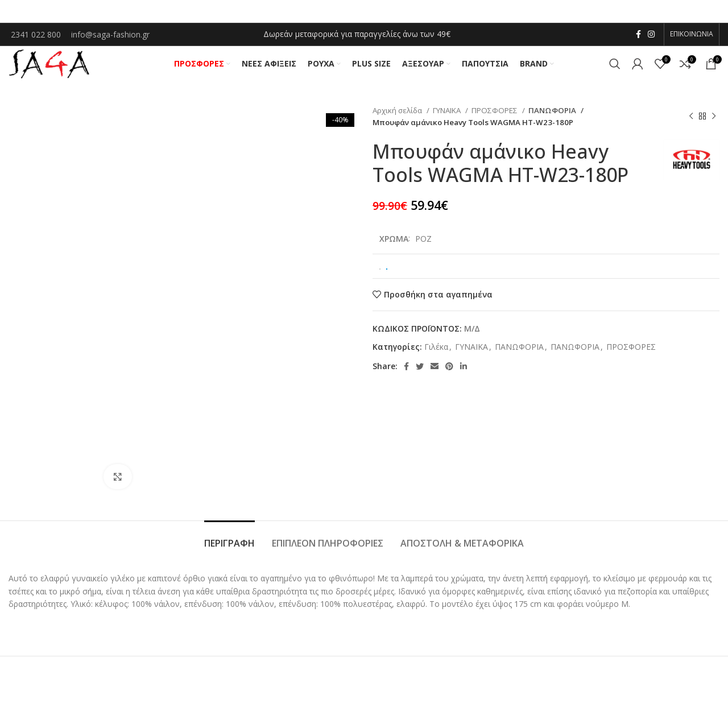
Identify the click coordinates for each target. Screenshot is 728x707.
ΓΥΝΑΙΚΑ (448, 115)
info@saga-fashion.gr (110, 35)
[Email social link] (435, 371)
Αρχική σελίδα (398, 115)
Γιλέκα (436, 351)
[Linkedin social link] (464, 371)
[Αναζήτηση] (615, 67)
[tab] (229, 543)
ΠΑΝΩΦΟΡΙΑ (551, 115)
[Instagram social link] (651, 35)
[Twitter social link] (420, 371)
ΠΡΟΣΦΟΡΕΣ (495, 115)
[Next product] (714, 121)
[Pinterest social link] (449, 371)
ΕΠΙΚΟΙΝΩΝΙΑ (692, 34)
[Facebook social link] (638, 35)
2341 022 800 (37, 35)
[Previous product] (691, 121)
